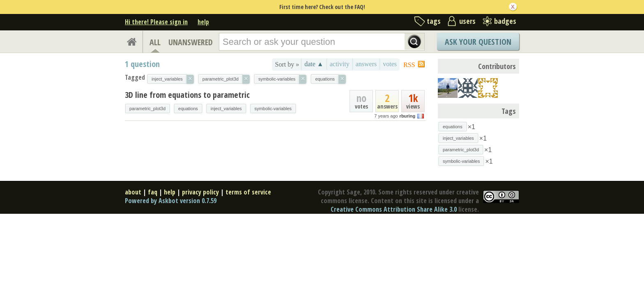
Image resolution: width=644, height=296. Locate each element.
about (133, 192)
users (467, 21)
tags (434, 21)
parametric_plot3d (147, 109)
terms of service (248, 192)
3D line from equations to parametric (187, 95)
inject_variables (226, 109)
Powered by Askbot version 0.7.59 (171, 201)
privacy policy (200, 192)
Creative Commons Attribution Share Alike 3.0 (394, 209)
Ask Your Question (478, 42)
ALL (155, 42)
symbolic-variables (273, 109)
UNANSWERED (191, 42)
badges (505, 21)
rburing (408, 116)
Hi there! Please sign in (156, 22)
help (203, 22)
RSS (409, 65)
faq (153, 192)
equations (188, 109)
